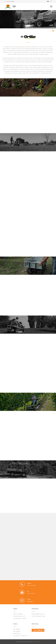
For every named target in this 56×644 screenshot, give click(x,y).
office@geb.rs (30, 601)
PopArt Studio (37, 642)
